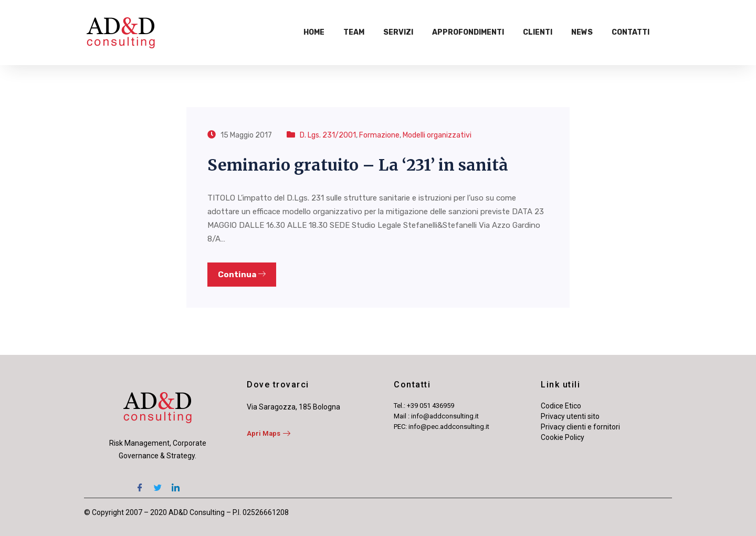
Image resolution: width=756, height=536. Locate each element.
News (582, 32)
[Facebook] (140, 483)
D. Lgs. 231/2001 (328, 135)
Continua (242, 275)
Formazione (379, 135)
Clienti (538, 32)
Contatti (631, 32)
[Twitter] (157, 483)
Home (314, 32)
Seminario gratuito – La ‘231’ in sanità (358, 165)
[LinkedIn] (175, 483)
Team (354, 32)
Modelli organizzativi (437, 135)
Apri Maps (269, 433)
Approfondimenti (468, 32)
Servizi (398, 32)
